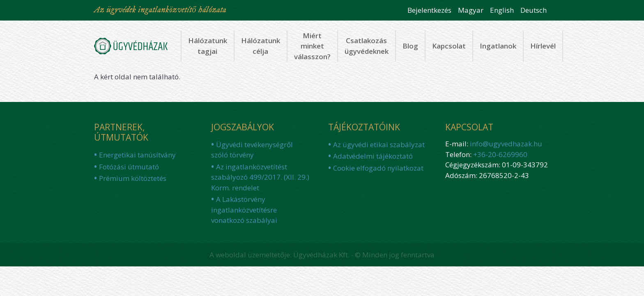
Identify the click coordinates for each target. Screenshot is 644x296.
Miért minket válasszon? (312, 46)
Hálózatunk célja (261, 46)
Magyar (471, 10)
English (502, 10)
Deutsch (534, 10)
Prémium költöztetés (133, 178)
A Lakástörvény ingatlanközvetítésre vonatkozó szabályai (244, 210)
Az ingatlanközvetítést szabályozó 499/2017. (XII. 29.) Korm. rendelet (260, 177)
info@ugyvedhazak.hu (506, 144)
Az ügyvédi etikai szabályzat (379, 145)
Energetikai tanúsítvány (137, 155)
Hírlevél (543, 46)
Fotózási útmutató (129, 167)
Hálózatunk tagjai (208, 46)
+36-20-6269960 (500, 154)
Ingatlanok (498, 46)
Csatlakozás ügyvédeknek (367, 46)
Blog (410, 46)
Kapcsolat (449, 46)
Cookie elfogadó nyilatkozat (378, 168)
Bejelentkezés (429, 10)
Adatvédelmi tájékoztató (373, 156)
